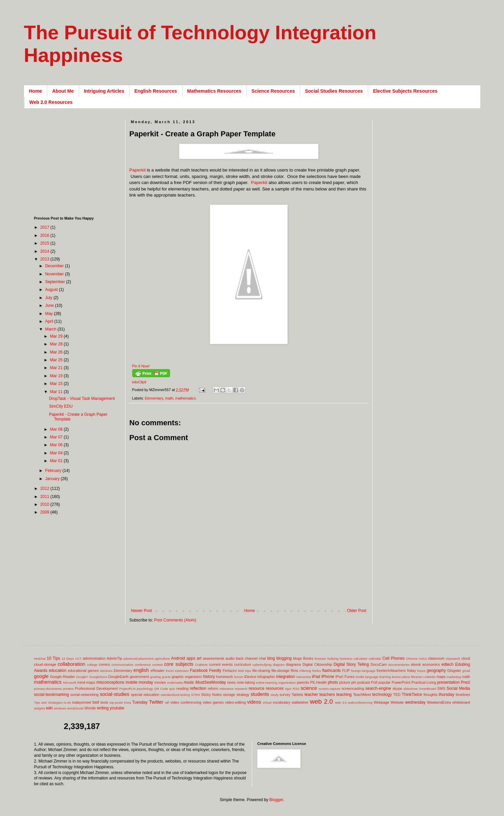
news (231, 682)
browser (320, 659)
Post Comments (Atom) (175, 620)
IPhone (328, 677)
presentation (449, 682)
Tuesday (140, 702)
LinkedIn (430, 677)
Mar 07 (57, 437)
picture (345, 682)
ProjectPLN (127, 689)
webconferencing (360, 702)
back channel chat (251, 658)
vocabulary (282, 702)
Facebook (199, 671)
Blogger (276, 800)
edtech (448, 664)
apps (191, 658)
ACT (78, 659)
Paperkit (138, 170)
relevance (226, 689)
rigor (288, 689)
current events (221, 664)
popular (384, 682)
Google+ (82, 677)
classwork (453, 659)
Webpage (381, 702)
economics (431, 664)
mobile (131, 682)
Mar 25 (57, 360)
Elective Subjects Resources (405, 91)
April (50, 321)
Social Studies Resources (334, 91)
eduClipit (139, 382)
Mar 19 (57, 376)
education (57, 671)
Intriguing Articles (104, 91)
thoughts (430, 695)
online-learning (267, 683)
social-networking (84, 695)
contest (157, 665)
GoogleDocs (98, 677)
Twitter (156, 702)
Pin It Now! (141, 366)
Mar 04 (57, 453)
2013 (45, 259)
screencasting (353, 688)
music (189, 682)
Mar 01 (57, 461)
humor (238, 677)
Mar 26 (57, 352)
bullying (333, 659)
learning (385, 677)
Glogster (454, 671)
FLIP (346, 671)
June (50, 305)
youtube (117, 708)
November (55, 274)
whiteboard (461, 702)
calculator (361, 659)
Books (308, 658)
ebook (416, 664)
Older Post (357, 611)
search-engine (378, 688)
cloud (466, 658)
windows (60, 708)
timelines (463, 695)
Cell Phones (393, 658)
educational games (83, 671)
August (52, 290)
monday (146, 682)
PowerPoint (401, 682)
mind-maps (86, 682)
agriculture (162, 659)
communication (123, 665)
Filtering (305, 671)
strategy (243, 695)
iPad (316, 677)
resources (275, 688)
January (53, 479)
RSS (296, 689)
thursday (447, 695)
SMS (441, 688)
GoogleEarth (118, 677)
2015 (45, 243)
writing (103, 708)
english (141, 670)
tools (104, 702)
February (54, 471)
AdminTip (114, 658)
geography (436, 671)
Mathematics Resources (214, 91)
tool (96, 702)
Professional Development (97, 688)
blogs (297, 658)
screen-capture (330, 689)
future (421, 671)
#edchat (40, 659)
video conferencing (186, 702)
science (309, 688)
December (55, 266)
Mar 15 (57, 384)
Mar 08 (57, 429)
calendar (375, 659)
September (55, 282)
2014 (45, 251)
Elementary (154, 398)
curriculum (243, 664)
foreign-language (363, 671)
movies (160, 682)
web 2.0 (321, 701)
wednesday (415, 702)
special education (145, 695)
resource (256, 688)
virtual (267, 702)
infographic (266, 677)
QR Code (161, 689)
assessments (213, 658)
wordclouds (76, 708)
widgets (40, 708)
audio (230, 658)
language (372, 677)
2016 (45, 235)
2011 (45, 497)
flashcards (331, 671)
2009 (45, 512)
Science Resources (273, 91)
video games (213, 702)
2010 (45, 504)
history (209, 677)
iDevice (250, 677)
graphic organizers (187, 677)
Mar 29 (57, 336)
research (241, 689)
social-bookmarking (52, 695)
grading (155, 677)
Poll (374, 682)
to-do (67, 702)
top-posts (116, 702)
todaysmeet (82, 702)
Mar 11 (57, 392)
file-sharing (261, 671)
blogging (284, 658)
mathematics (185, 398)
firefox (317, 671)
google (41, 676)
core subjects (178, 664)
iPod (339, 677)
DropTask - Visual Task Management (82, 399)
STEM (196, 695)
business (346, 659)
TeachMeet (362, 695)
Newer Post (142, 611)
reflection (198, 688)
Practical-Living (424, 682)
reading (183, 688)
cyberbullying (262, 665)
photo (333, 682)
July (49, 298)
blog (271, 658)
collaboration (71, 664)
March (51, 329)
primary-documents (48, 689)
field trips (245, 671)
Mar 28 (57, 344)
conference (143, 665)
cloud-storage (45, 664)
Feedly (215, 671)
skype (397, 688)
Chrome (412, 659)
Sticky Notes (211, 695)
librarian (417, 677)
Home (36, 91)
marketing (454, 677)
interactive (304, 677)
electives (106, 671)
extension (182, 671)
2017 (45, 227)
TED (397, 695)
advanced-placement (138, 659)
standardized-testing (175, 695)
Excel (170, 671)
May (49, 314)
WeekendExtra (439, 702)
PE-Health (318, 682)
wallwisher (300, 702)
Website (397, 702)
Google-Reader (63, 677)
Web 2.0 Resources (51, 102)
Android (178, 658)
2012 (45, 489)
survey (285, 695)
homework (224, 677)
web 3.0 (341, 702)
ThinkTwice (412, 695)
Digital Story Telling (351, 664)
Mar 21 (57, 368)
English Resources (155, 91)
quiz (172, 689)
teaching (344, 695)
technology (382, 695)
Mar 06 (57, 445)
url (167, 702)
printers (68, 689)
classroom (436, 658)
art (199, 658)
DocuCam (379, 664)
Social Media (458, 688)
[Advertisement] (253, 597)
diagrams (293, 664)
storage (229, 695)
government (139, 677)
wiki (49, 708)
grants (166, 677)
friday (411, 671)
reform (213, 688)
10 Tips (53, 658)
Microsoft (69, 683)
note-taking (246, 682)
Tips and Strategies (48, 702)
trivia (127, 702)
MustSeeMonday (211, 682)
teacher (311, 695)
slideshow (410, 689)
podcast (364, 682)
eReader (157, 671)
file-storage (280, 671)
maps (441, 677)
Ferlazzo (230, 671)
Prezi (465, 682)
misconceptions (110, 682)
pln (354, 682)
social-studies (114, 694)
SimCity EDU (61, 406)
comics (104, 664)
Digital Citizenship (317, 664)
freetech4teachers (391, 671)
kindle (360, 677)
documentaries (399, 665)
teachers (327, 695)
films (294, 671)
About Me (63, 91)
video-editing (235, 702)
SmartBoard (427, 689)
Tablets (297, 695)
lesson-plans (401, 677)
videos (254, 702)
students (260, 694)
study (275, 695)
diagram (279, 665)
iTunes (349, 677)
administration (94, 658)
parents (303, 682)
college (92, 665)
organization (287, 683)
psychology (145, 689)
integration (286, 677)
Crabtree (201, 665)
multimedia (175, 683)
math (169, 398)
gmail (466, 671)
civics (423, 659)
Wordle (90, 708)
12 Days (68, 659)
